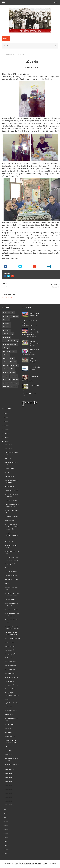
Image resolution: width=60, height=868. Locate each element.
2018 (5, 442)
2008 (5, 846)
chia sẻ (6, 372)
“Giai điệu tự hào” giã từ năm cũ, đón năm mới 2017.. (30, 332)
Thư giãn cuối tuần (9, 358)
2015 (5, 818)
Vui (13, 369)
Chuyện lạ (7, 320)
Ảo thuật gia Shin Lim (11, 689)
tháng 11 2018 (9, 449)
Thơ (15, 351)
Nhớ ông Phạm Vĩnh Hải (10, 344)
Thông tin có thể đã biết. (11, 685)
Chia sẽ (16, 316)
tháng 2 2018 (8, 801)
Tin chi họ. (8, 568)
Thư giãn (6, 355)
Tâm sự (6, 365)
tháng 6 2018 (8, 785)
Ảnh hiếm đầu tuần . (10, 669)
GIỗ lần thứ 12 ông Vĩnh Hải (12, 500)
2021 (5, 430)
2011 (5, 834)
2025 (5, 414)
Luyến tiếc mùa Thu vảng (12, 703)
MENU (56, 2)
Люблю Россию (35, 313)
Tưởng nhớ (15, 365)
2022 (5, 426)
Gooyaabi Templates (38, 865)
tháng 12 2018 (9, 445)
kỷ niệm (6, 376)
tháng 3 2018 (8, 797)
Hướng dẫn (7, 337)
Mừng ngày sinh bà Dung (12, 764)
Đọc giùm (7, 386)
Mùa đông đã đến (10, 646)
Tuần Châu (33, 359)
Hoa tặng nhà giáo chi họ (12, 579)
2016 (5, 814)
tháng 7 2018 (8, 781)
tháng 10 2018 (9, 769)
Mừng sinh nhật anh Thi (11, 677)
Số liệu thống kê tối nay (11, 517)
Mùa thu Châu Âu (10, 725)
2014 (5, 822)
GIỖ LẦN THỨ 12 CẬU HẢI (12, 490)
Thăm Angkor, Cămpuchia (12, 711)
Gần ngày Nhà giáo (10, 600)
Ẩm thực (15, 386)
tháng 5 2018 (8, 789)
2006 (5, 854)
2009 (5, 842)
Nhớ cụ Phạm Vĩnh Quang (11, 341)
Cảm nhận (7, 330)
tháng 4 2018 (8, 793)
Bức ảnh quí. (8, 729)
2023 (5, 422)
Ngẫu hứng (8, 458)
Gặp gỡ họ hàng (8, 334)
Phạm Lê (7, 273)
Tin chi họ (8, 699)
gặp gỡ (13, 372)
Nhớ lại (7, 583)
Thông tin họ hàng (10, 673)
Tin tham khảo (9, 658)
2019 (5, 438)
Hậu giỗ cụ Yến (9, 732)
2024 (5, 418)
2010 (5, 838)
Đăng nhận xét (7, 298)
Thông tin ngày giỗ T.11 (11, 654)
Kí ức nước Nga (9, 715)
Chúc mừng (7, 327)
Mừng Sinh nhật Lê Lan (11, 662)
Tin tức (6, 362)
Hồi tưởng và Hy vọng (11, 576)
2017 (5, 810)
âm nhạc (6, 383)
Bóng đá (32, 341)
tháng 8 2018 (8, 777)
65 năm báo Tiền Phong (11, 610)
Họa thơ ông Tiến (10, 681)
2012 (5, 830)
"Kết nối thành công (10, 666)
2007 (5, 850)
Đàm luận (15, 383)
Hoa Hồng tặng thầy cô (11, 572)
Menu (6, 39)
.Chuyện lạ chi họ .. (10, 486)
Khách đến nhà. (9, 707)
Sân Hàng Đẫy (9, 541)
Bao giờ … (8, 472)
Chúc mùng (7, 323)
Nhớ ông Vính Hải (10, 476)
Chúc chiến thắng (10, 642)
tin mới (16, 379)
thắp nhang (7, 379)
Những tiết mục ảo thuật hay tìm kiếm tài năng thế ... (12, 535)
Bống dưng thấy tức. (10, 564)
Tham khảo (7, 351)
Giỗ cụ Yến (8, 750)
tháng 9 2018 (8, 773)
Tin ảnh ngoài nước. (10, 736)
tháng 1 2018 (8, 805)
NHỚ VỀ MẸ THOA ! (10, 521)
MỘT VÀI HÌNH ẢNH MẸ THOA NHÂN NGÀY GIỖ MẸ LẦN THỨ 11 (12, 527)
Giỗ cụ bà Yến (55, 287)
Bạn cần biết (7, 316)
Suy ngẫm (7, 348)
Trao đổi (14, 362)
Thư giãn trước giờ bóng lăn (12, 638)
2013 (5, 826)
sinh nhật (14, 376)
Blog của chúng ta (9, 313)
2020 (5, 434)
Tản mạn (6, 369)
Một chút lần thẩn (10, 650)
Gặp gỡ (6, 286)
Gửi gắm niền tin (9, 468)
